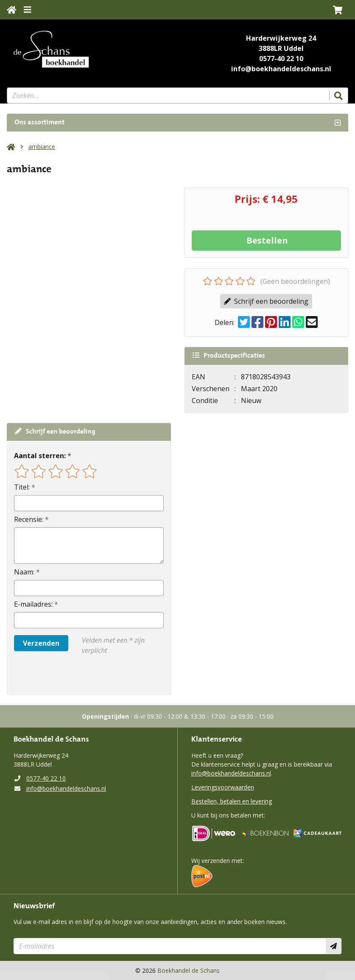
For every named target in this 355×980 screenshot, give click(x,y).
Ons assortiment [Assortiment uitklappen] (39, 123)
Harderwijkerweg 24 (281, 38)
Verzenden (41, 643)
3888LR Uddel (281, 48)
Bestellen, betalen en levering (232, 801)
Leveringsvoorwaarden (223, 787)
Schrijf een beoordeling (266, 301)
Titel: (22, 487)
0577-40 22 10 (281, 59)
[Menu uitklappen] (28, 10)
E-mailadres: (33, 604)
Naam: (24, 572)
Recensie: (29, 519)
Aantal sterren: (40, 456)
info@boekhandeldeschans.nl (281, 69)
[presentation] (68, 675)
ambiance (42, 147)
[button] (338, 10)
